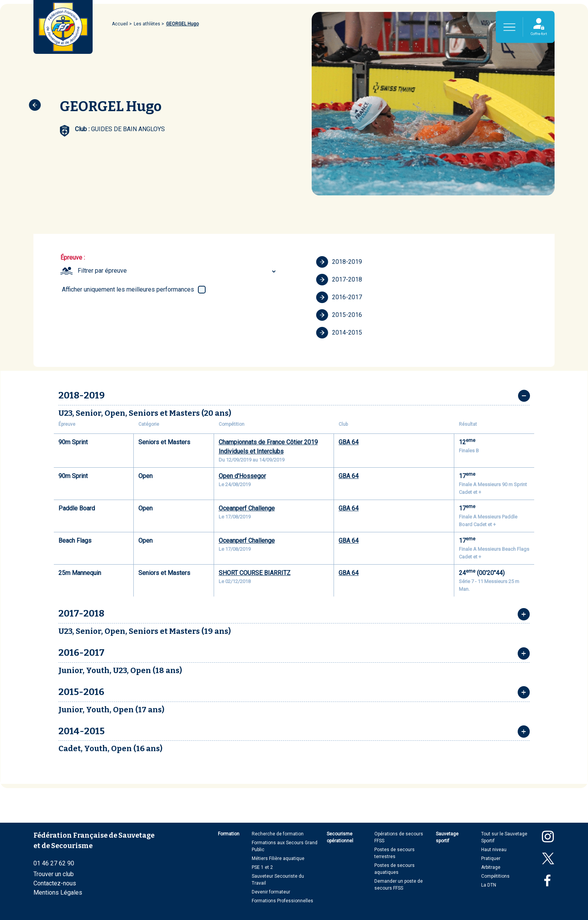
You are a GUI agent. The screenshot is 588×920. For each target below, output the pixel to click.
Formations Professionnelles (282, 901)
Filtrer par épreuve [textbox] (102, 271)
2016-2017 (339, 297)
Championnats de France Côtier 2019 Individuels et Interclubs (268, 447)
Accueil (120, 24)
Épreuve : (73, 257)
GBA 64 (349, 442)
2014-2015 (339, 333)
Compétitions (495, 876)
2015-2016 (339, 315)
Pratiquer (491, 858)
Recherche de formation (278, 834)
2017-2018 (339, 280)
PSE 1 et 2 (262, 867)
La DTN (489, 885)
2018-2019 (339, 262)
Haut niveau (494, 850)
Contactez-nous (55, 883)
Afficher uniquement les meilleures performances (128, 289)
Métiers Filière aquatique (278, 858)
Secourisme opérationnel (340, 837)
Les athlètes (147, 24)
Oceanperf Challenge (247, 508)
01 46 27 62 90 (54, 863)
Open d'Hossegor (242, 476)
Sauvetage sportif (447, 837)
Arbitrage (491, 867)
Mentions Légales (58, 892)
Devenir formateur (271, 892)
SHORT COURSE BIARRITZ (255, 573)
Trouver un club (54, 874)
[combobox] (178, 271)
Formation (229, 834)
